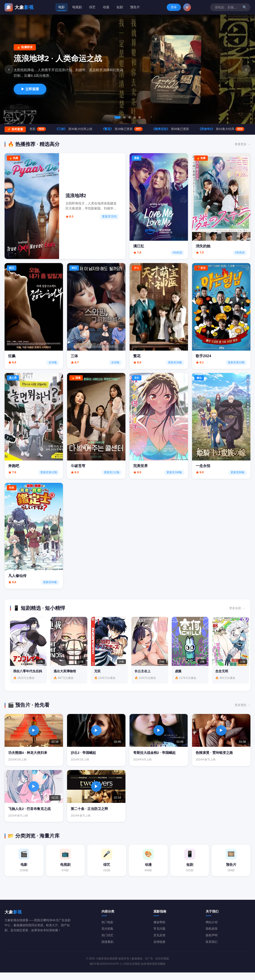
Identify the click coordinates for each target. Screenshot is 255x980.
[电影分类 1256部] (24, 867)
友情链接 (159, 949)
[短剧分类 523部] (190, 867)
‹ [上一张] (9, 69)
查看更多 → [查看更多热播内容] (243, 144)
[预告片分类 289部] (231, 867)
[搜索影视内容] (182, 7)
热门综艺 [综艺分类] (107, 943)
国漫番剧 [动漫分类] (107, 949)
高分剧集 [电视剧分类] (107, 936)
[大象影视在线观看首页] (19, 7)
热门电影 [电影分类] (107, 930)
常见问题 (159, 936)
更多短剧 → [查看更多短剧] (237, 608)
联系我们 (212, 949)
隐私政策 (212, 936)
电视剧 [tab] (75, 7)
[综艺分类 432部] (107, 867)
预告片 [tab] (135, 7)
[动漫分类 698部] (148, 867)
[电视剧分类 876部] (65, 867)
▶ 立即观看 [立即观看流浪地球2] (30, 89)
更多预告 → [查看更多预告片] (243, 711)
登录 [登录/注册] (233, 7)
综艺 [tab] (91, 7)
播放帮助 (159, 930)
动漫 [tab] (105, 7)
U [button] (247, 7)
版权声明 (212, 943)
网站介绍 (212, 930)
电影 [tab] (60, 7)
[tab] (117, 117)
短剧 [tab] (119, 7)
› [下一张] (246, 69)
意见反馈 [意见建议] (159, 943)
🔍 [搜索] (202, 7)
